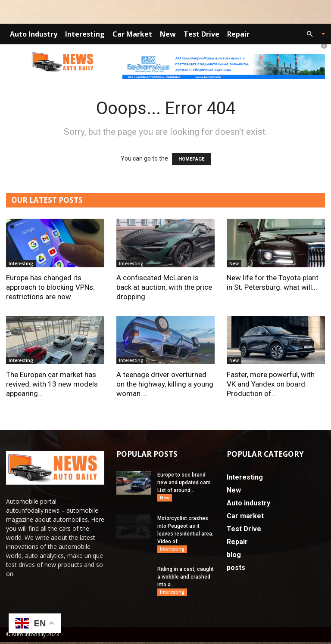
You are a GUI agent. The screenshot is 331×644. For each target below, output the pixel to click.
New (168, 34)
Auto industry (34, 34)
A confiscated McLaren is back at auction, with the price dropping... (164, 287)
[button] (312, 34)
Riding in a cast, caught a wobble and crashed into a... (186, 578)
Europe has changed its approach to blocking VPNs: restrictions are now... (50, 287)
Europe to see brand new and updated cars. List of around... (185, 483)
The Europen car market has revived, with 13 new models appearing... (52, 384)
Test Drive (201, 34)
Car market (132, 34)
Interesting (85, 34)
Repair (238, 34)
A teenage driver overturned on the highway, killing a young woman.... (165, 384)
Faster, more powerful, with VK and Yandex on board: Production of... (271, 384)
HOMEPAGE (191, 159)
